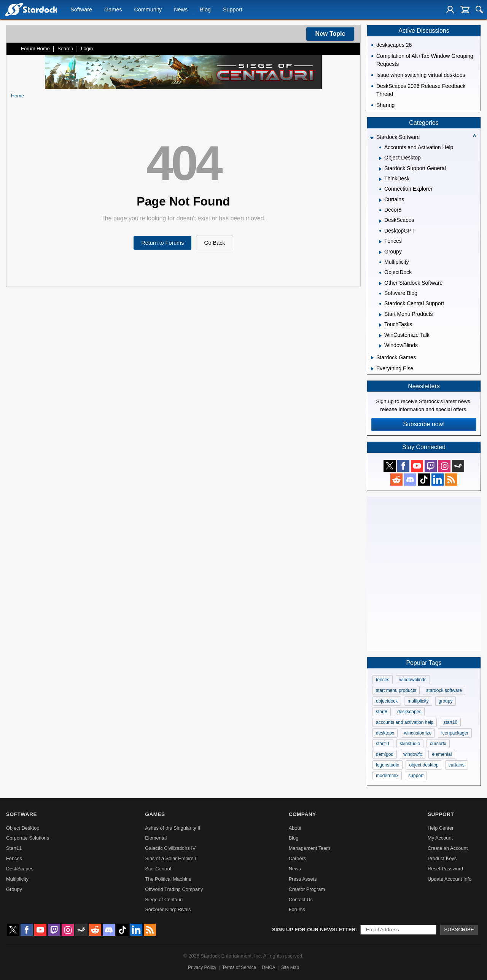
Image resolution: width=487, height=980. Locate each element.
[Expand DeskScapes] (380, 221)
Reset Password (445, 869)
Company (302, 814)
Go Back (214, 243)
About (295, 828)
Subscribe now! (424, 424)
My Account (440, 838)
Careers (298, 858)
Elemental (156, 838)
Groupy (14, 889)
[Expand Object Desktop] (380, 158)
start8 (382, 712)
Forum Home (35, 49)
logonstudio (388, 765)
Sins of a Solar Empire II (171, 858)
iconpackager (455, 733)
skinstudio (410, 744)
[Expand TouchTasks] (380, 325)
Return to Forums (162, 243)
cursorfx (438, 744)
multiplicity (418, 701)
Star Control (158, 869)
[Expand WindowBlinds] (380, 346)
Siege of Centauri (164, 900)
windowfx (413, 754)
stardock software (444, 690)
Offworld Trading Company (174, 889)
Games (113, 10)
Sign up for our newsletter (314, 930)
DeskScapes (20, 869)
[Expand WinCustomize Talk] (380, 336)
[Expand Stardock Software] (372, 138)
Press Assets (303, 879)
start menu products (396, 690)
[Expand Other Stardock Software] (380, 284)
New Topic (330, 34)
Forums (297, 909)
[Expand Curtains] (380, 200)
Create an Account (448, 848)
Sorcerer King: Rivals (168, 909)
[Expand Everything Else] (372, 369)
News (181, 10)
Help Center (441, 828)
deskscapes (409, 712)
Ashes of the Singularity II (173, 828)
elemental (442, 754)
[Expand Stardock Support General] (380, 169)
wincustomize (418, 733)
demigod (385, 754)
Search (65, 49)
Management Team (310, 848)
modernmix (387, 776)
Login (87, 49)
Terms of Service (239, 967)
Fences (14, 858)
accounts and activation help (405, 722)
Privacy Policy (202, 967)
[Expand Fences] (380, 242)
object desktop (424, 765)
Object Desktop (23, 828)
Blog (205, 10)
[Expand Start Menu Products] (380, 315)
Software (81, 10)
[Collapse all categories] (474, 135)
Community (148, 10)
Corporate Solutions (28, 838)
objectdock (387, 701)
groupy (446, 701)
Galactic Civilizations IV (170, 848)
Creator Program (307, 889)
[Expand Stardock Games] (372, 358)
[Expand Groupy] (380, 252)
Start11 (14, 848)
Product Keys (442, 858)
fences (383, 680)
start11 (383, 744)
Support (232, 10)
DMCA (268, 967)
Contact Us (301, 900)
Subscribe (459, 930)
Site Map (290, 967)
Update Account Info (450, 879)
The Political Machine (168, 879)
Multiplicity (17, 879)
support (416, 776)
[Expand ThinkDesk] (380, 179)
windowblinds (413, 680)
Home (18, 96)
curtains (457, 765)
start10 (450, 722)
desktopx (385, 733)
